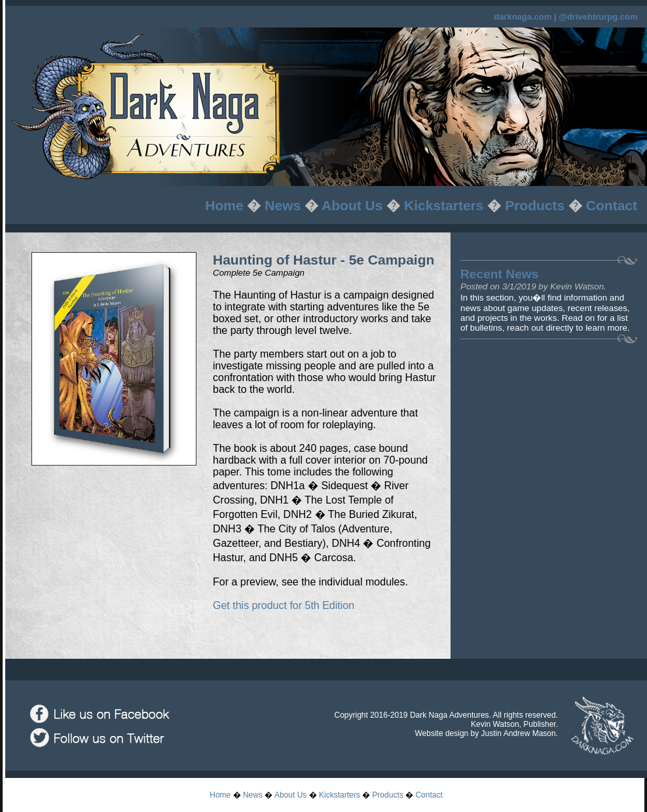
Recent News (499, 274)
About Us (352, 205)
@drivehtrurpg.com (598, 17)
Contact (612, 205)
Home (224, 205)
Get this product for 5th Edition (284, 605)
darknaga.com (523, 17)
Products (535, 205)
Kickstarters (444, 205)
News (283, 205)
